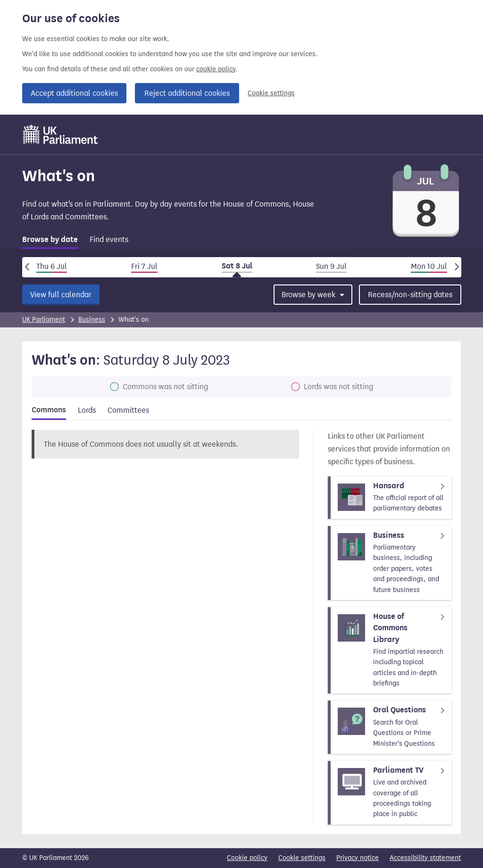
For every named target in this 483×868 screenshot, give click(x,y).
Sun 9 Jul (331, 266)
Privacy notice (358, 858)
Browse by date (50, 240)
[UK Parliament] (61, 134)
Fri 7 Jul (144, 266)
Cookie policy (247, 858)
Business (92, 320)
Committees (128, 410)
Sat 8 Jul (237, 266)
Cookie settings (271, 93)
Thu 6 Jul (52, 266)
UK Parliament (44, 320)
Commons (49, 410)
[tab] (50, 241)
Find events (109, 239)
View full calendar (61, 295)
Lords (87, 410)
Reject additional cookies (187, 93)
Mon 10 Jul (429, 266)
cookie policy (216, 69)
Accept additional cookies (74, 93)
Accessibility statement (425, 858)
